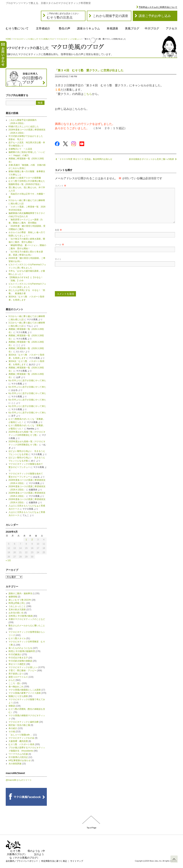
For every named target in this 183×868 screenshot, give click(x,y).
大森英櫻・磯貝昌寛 (18, 741)
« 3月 (8, 560)
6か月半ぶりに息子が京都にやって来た (27, 380)
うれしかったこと (17, 606)
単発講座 (112, 28)
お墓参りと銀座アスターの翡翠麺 (25, 178)
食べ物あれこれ (16, 687)
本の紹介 (13, 728)
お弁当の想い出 (16, 613)
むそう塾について (17, 28)
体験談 (12, 706)
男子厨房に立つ (16, 674)
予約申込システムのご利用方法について (158, 7)
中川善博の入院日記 (18, 757)
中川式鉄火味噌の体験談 (20, 661)
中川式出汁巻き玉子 (18, 658)
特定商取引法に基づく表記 (54, 861)
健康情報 (13, 597)
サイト (58, 259)
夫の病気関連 (15, 764)
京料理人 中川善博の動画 (21, 616)
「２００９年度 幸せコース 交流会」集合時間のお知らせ (84, 159)
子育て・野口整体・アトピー (23, 671)
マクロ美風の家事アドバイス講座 (25, 693)
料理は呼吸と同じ (17, 603)
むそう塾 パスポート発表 (21, 744)
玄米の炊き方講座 (17, 610)
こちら (88, 94)
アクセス (172, 28)
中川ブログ (152, 28)
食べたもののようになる (20, 648)
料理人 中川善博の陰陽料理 (22, 651)
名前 (58, 230)
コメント (60, 186)
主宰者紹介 (43, 28)
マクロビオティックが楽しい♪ (69, 39)
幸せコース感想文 (17, 664)
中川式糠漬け (15, 654)
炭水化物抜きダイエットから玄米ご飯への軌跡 (153, 159)
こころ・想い (15, 683)
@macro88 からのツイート (19, 780)
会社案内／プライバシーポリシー (22, 861)
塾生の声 (65, 28)
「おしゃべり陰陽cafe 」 (21, 735)
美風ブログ (132, 28)
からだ (12, 680)
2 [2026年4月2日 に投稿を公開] (32, 540)
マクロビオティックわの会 (21, 738)
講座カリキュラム (88, 28)
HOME (8, 39)
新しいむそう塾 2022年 (20, 600)
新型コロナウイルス (18, 677)
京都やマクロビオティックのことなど (27, 619)
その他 (12, 732)
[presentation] (82, 280)
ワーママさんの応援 (18, 754)
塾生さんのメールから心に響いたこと (27, 626)
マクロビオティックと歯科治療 (24, 722)
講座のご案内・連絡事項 (20, 593)
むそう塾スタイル (17, 638)
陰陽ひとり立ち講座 (18, 696)
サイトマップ (77, 861)
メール (59, 245)
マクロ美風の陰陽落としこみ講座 (25, 690)
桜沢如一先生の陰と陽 (19, 725)
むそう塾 (15, 851)
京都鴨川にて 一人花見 (20, 149)
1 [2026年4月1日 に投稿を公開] (26, 540)
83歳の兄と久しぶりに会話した (24, 126)
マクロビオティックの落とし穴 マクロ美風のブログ (34, 39)
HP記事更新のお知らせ (20, 760)
